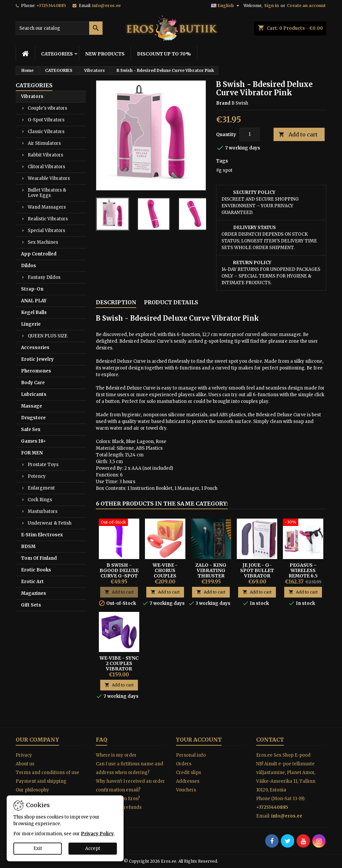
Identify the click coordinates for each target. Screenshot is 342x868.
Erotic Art (32, 582)
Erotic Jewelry (37, 359)
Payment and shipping (41, 781)
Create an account (306, 6)
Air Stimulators (44, 143)
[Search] (59, 28)
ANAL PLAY (34, 301)
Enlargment (41, 488)
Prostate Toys (43, 465)
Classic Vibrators (46, 132)
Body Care (33, 383)
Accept (93, 848)
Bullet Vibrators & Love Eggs (47, 193)
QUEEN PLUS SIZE (48, 336)
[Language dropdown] (226, 6)
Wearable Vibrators (49, 178)
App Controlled (39, 254)
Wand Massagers (47, 207)
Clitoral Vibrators (46, 167)
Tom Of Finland (39, 558)
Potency (37, 476)
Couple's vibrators (47, 108)
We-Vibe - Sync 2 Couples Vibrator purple (119, 666)
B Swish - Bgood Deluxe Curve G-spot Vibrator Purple (119, 576)
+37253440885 (51, 6)
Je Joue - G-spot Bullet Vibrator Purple (257, 573)
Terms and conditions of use (47, 773)
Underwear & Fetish (50, 523)
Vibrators (32, 96)
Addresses (188, 781)
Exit (38, 848)
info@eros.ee (106, 6)
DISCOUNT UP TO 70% (164, 54)
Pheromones (36, 371)
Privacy (24, 755)
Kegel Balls (34, 312)
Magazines (34, 593)
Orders (184, 764)
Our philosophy (32, 790)
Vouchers (186, 790)
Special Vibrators (46, 231)
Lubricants (34, 394)
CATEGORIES (57, 54)
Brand (223, 103)
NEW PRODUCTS (105, 54)
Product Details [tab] (171, 302)
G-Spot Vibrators (46, 120)
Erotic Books (36, 570)
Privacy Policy (97, 834)
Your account (199, 740)
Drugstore (33, 418)
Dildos (29, 266)
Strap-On (32, 289)
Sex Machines (43, 242)
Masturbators (43, 511)
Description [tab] (116, 302)
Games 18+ (34, 441)
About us (25, 764)
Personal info (191, 755)
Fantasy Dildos (44, 277)
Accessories (35, 348)
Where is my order (116, 755)
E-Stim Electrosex (42, 535)
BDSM (28, 547)
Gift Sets (31, 605)
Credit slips (189, 773)
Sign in (272, 6)
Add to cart (298, 135)
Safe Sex (31, 429)
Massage (32, 406)
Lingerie (31, 324)
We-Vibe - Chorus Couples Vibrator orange (165, 576)
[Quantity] (249, 134)
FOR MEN (32, 453)
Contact (270, 740)
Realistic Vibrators (48, 219)
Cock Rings (40, 500)
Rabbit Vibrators (45, 155)
